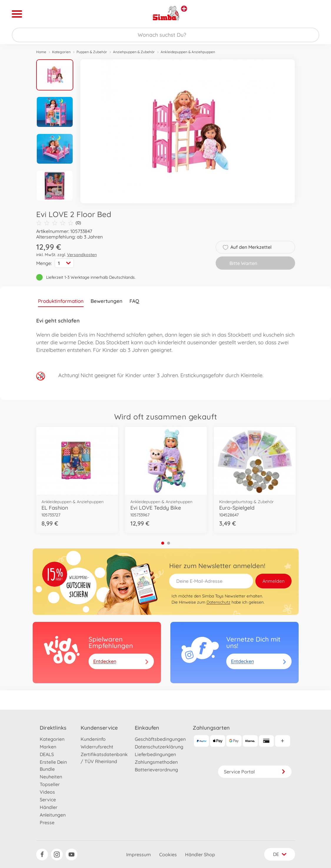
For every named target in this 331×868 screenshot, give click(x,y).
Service (48, 800)
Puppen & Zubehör (92, 52)
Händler (49, 807)
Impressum (139, 854)
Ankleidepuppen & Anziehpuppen (188, 52)
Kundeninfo (93, 739)
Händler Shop (200, 854)
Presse (47, 822)
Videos (47, 792)
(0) (59, 223)
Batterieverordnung (156, 770)
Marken (48, 747)
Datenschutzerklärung (159, 747)
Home (41, 52)
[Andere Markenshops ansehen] (184, 9)
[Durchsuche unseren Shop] (165, 35)
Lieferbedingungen (155, 754)
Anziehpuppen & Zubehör (134, 52)
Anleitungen (53, 815)
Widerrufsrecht (97, 747)
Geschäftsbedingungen (160, 739)
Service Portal (255, 772)
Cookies (168, 854)
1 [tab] (163, 543)
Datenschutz (218, 602)
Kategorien (61, 52)
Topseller (50, 784)
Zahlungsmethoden (156, 762)
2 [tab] (169, 543)
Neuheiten (51, 777)
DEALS (47, 754)
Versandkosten (82, 255)
